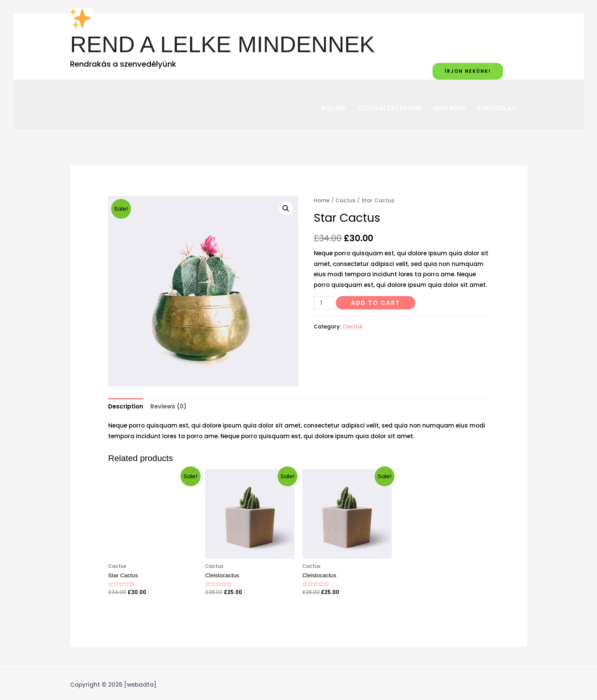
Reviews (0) (168, 406)
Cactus (346, 201)
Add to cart (376, 303)
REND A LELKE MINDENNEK (222, 44)
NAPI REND (450, 108)
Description (126, 406)
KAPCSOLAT (496, 108)
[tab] (126, 406)
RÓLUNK (334, 108)
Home (322, 201)
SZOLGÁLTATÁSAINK (390, 108)
